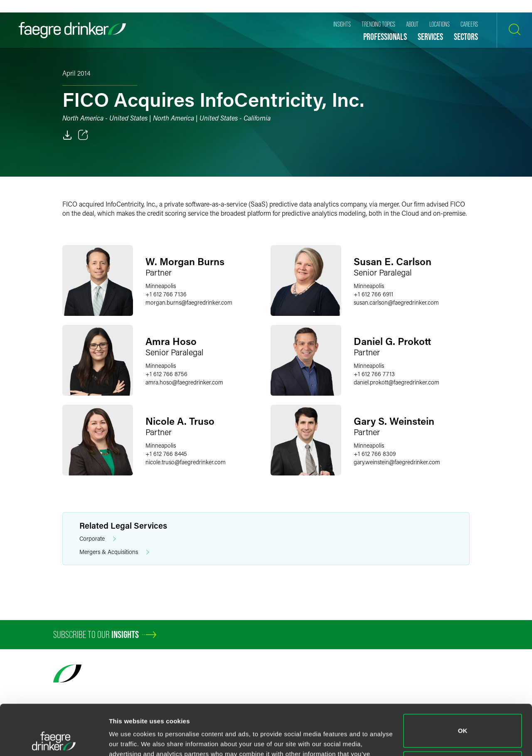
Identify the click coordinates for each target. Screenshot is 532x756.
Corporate (98, 539)
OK (463, 683)
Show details (128, 740)
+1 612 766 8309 (375, 454)
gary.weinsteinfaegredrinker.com (397, 462)
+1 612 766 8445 (166, 454)
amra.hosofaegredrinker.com (184, 382)
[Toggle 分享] (83, 135)
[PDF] (67, 135)
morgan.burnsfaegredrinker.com (189, 302)
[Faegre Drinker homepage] (72, 30)
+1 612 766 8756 (166, 374)
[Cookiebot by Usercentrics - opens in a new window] (54, 740)
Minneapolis (161, 286)
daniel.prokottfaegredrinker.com (397, 382)
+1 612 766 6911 (373, 294)
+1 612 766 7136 (166, 294)
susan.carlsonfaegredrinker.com (396, 302)
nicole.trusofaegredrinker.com (186, 462)
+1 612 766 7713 (374, 374)
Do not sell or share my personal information (463, 720)
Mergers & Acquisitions (114, 552)
